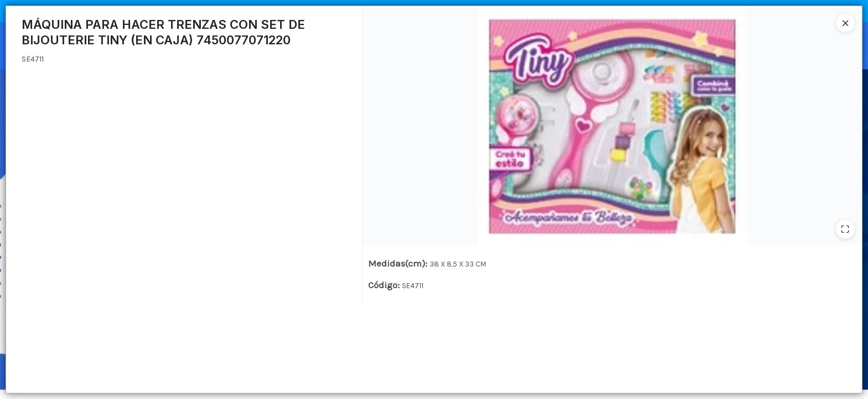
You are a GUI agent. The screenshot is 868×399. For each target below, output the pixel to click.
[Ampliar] (845, 229)
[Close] (845, 23)
